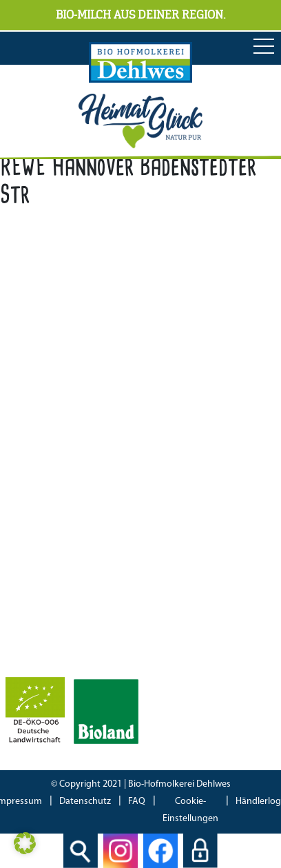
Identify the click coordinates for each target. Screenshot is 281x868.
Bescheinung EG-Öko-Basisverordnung (95, 634)
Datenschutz (85, 802)
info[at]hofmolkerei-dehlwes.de (79, 426)
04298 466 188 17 (90, 406)
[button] (25, 843)
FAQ (137, 802)
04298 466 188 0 (101, 387)
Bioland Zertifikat (45, 615)
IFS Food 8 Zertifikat (51, 654)
